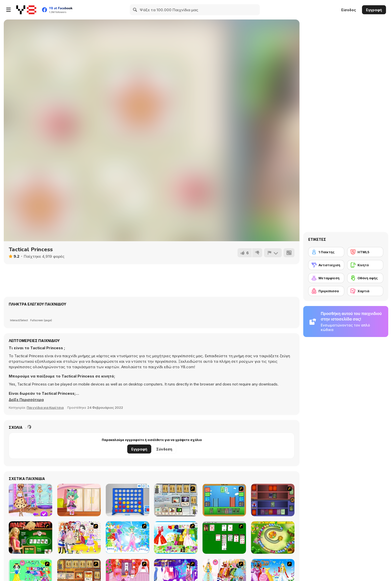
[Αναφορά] (273, 253)
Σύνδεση (164, 449)
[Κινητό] (365, 265)
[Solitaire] (224, 537)
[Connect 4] (127, 500)
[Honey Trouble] (273, 537)
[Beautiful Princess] (79, 537)
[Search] (135, 10)
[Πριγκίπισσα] (326, 291)
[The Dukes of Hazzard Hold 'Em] (30, 537)
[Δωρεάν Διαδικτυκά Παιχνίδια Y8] (26, 10)
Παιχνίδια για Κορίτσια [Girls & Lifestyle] (45, 407)
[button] (27, 400)
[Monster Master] (273, 500)
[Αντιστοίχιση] (326, 265)
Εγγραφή (374, 10)
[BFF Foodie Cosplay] (30, 500)
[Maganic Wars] (176, 500)
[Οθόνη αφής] (365, 278)
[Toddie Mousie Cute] (79, 500)
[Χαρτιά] (365, 291)
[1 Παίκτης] (326, 252)
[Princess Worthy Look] (176, 537)
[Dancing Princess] (127, 537)
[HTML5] (365, 252)
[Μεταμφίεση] (326, 278)
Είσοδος (349, 10)
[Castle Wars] (224, 500)
